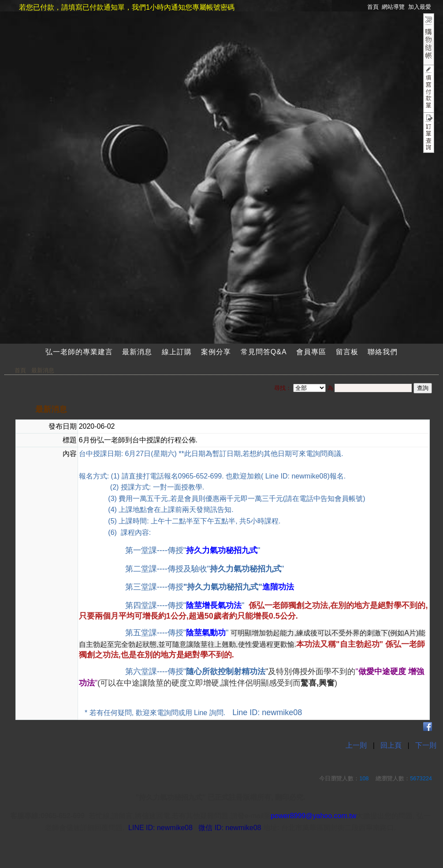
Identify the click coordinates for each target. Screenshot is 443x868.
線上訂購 (177, 352)
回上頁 (391, 745)
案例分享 (216, 352)
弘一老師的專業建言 (79, 352)
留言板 (347, 352)
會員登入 (308, 105)
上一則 (356, 745)
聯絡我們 (383, 352)
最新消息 (137, 352)
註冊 (332, 105)
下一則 (426, 745)
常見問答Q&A (264, 352)
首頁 (20, 370)
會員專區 (311, 352)
